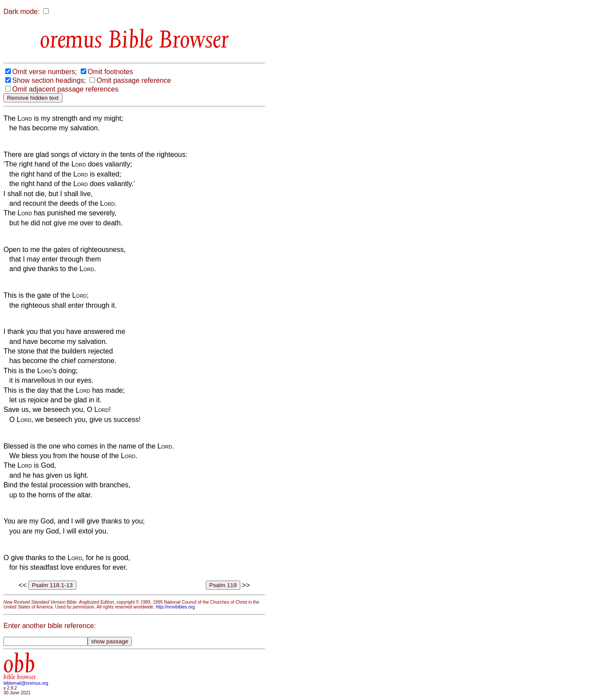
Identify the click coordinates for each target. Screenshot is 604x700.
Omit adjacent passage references (65, 89)
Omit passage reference (134, 80)
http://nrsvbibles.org (175, 607)
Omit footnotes (110, 72)
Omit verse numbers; (44, 72)
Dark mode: (22, 12)
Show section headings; (49, 80)
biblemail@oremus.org (26, 683)
